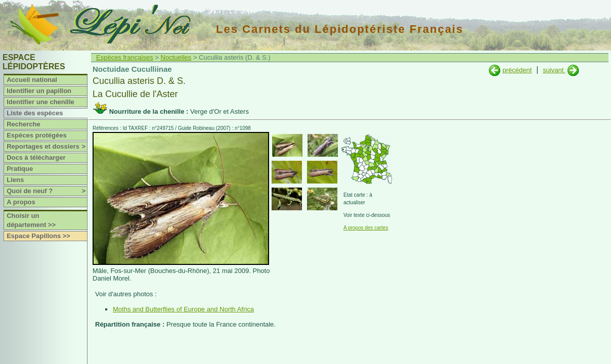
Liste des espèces (35, 113)
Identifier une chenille (40, 102)
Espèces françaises (125, 57)
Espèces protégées (37, 135)
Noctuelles (176, 57)
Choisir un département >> (31, 220)
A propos (21, 202)
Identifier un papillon (39, 91)
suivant (554, 70)
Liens (15, 180)
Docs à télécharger (36, 157)
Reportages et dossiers (47, 147)
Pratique (20, 169)
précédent (517, 70)
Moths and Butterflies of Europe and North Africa (183, 309)
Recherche (23, 124)
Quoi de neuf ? (47, 191)
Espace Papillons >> (38, 236)
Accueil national (32, 80)
